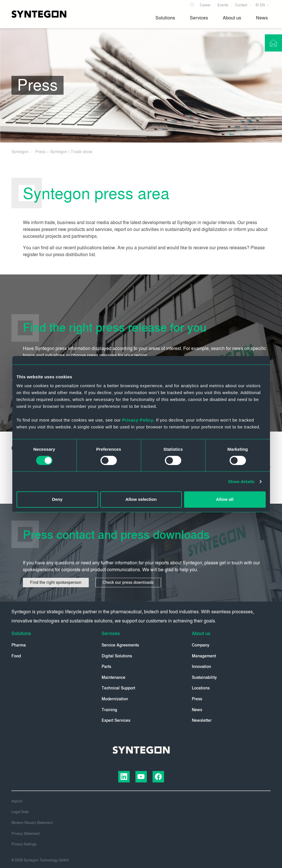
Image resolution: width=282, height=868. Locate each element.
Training (109, 710)
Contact (241, 5)
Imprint (17, 801)
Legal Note (20, 812)
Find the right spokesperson (56, 583)
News (197, 710)
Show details (241, 482)
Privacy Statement (25, 834)
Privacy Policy (138, 420)
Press (197, 699)
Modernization (115, 699)
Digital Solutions (117, 656)
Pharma (19, 645)
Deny (57, 499)
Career (205, 5)
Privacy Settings (24, 844)
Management (204, 656)
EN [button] (260, 5)
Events (223, 5)
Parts (106, 667)
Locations (201, 688)
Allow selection (141, 499)
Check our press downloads (129, 583)
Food (16, 656)
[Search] (192, 4)
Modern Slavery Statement (32, 823)
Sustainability (204, 678)
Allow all (225, 499)
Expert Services (116, 720)
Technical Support (118, 688)
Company (201, 645)
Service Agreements (120, 645)
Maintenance (114, 678)
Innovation (201, 667)
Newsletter (202, 720)
